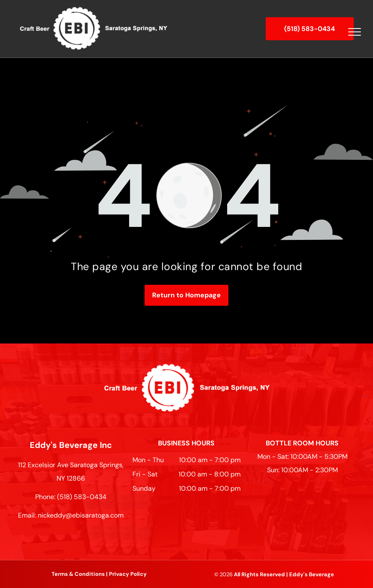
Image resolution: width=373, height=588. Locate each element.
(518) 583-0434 (82, 497)
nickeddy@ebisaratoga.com (81, 515)
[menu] (355, 32)
